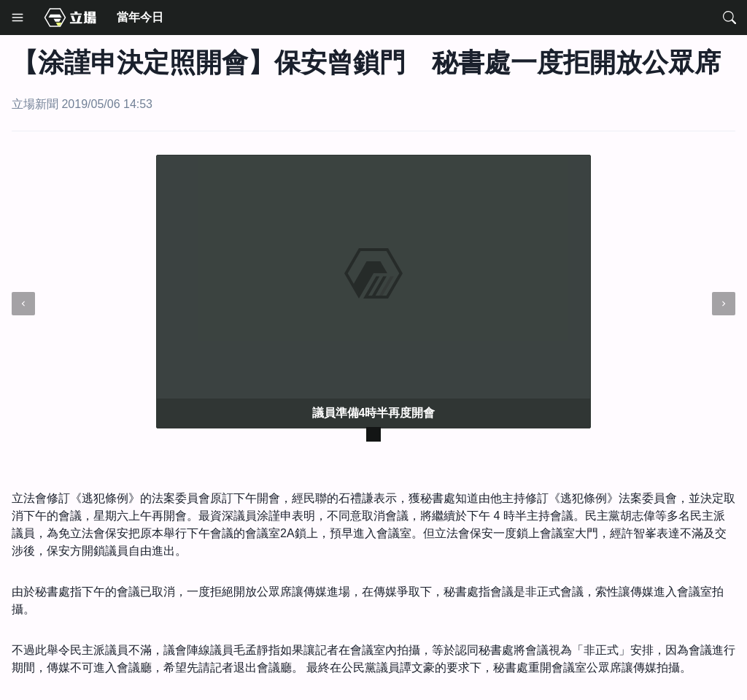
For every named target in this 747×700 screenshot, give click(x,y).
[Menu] (18, 18)
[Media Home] (70, 18)
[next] (724, 304)
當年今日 (140, 17)
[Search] (729, 18)
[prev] (23, 304)
